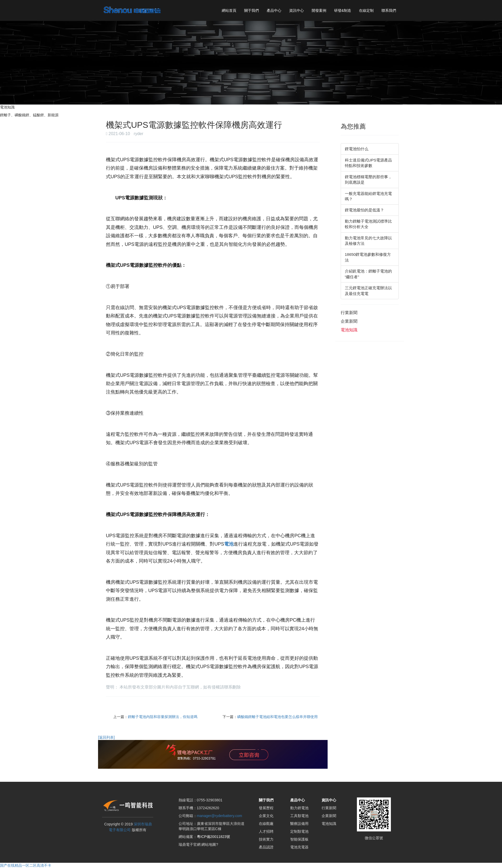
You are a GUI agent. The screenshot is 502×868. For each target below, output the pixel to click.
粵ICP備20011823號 (214, 837)
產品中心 (274, 10)
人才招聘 (266, 831)
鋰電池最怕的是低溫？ (364, 210)
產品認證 (266, 847)
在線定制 (366, 10)
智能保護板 (299, 839)
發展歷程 (266, 808)
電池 (229, 544)
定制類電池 (299, 831)
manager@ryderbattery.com (219, 816)
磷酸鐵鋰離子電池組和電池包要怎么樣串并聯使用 (277, 717)
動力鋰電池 (299, 808)
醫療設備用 (299, 824)
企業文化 (266, 816)
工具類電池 (299, 816)
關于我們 (252, 10)
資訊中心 (296, 10)
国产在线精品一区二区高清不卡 (26, 865)
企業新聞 (349, 321)
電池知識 (349, 330)
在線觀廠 (266, 824)
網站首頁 (229, 10)
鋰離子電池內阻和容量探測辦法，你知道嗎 (163, 717)
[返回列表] (106, 737)
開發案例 (319, 10)
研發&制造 (343, 10)
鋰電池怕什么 (357, 149)
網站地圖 (209, 844)
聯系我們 (389, 10)
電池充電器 (299, 847)
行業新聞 (349, 313)
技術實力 (266, 839)
